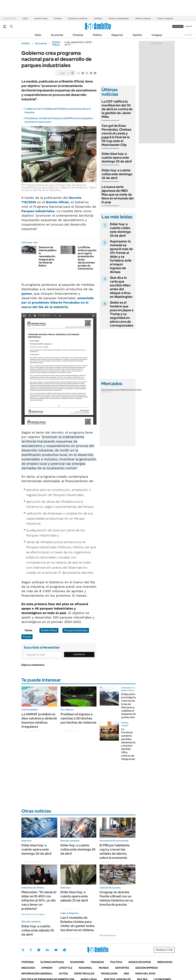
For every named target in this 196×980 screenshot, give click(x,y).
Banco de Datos (140, 962)
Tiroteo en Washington (119, 18)
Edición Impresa (147, 968)
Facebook (31, 950)
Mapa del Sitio (145, 974)
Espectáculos (84, 974)
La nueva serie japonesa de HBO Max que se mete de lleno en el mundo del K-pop (118, 194)
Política (97, 35)
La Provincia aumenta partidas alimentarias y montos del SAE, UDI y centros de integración (129, 744)
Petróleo (98, 18)
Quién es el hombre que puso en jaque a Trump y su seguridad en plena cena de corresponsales (122, 314)
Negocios (117, 35)
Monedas (106, 390)
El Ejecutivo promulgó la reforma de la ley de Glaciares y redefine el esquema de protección (128, 706)
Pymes (27, 637)
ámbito (26, 43)
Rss (126, 974)
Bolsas (115, 390)
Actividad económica (78, 18)
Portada (28, 962)
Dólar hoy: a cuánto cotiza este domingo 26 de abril (117, 174)
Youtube (56, 950)
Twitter (23, 950)
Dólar (25, 18)
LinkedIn (47, 950)
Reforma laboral (143, 18)
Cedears (137, 390)
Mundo (104, 968)
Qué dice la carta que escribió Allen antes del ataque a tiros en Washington (121, 287)
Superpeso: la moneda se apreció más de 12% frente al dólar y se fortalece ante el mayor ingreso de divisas (121, 257)
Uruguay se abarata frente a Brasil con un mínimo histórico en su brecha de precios (116, 898)
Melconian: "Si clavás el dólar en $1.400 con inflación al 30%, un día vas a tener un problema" (39, 900)
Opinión (137, 35)
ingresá (189, 26)
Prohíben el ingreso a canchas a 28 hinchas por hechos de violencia (78, 718)
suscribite (178, 26)
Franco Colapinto (165, 18)
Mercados (165, 962)
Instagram (39, 950)
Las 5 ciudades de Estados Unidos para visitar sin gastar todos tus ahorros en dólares (77, 924)
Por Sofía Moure (108, 935)
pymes (27, 294)
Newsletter (189, 35)
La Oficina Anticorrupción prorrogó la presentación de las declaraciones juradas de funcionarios (87, 258)
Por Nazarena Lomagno (33, 914)
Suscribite (79, 654)
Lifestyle (66, 968)
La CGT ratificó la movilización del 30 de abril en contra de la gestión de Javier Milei (117, 109)
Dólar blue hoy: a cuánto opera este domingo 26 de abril (117, 158)
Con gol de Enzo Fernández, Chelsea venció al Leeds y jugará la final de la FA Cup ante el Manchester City (116, 135)
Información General (37, 974)
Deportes (122, 968)
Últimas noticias (52, 962)
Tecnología (109, 974)
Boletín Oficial (56, 43)
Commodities (126, 390)
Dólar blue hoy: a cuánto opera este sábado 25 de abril (74, 896)
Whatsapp (65, 950)
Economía (57, 35)
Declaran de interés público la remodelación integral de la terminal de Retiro (48, 256)
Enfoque (58, 18)
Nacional (86, 968)
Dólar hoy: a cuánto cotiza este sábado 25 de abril (38, 930)
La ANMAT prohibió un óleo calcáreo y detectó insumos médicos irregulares (39, 720)
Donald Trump (41, 18)
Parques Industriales (38, 211)
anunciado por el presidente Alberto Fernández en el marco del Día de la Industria (58, 302)
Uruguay (157, 35)
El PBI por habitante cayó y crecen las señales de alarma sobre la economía (115, 851)
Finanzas (78, 35)
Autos (63, 974)
